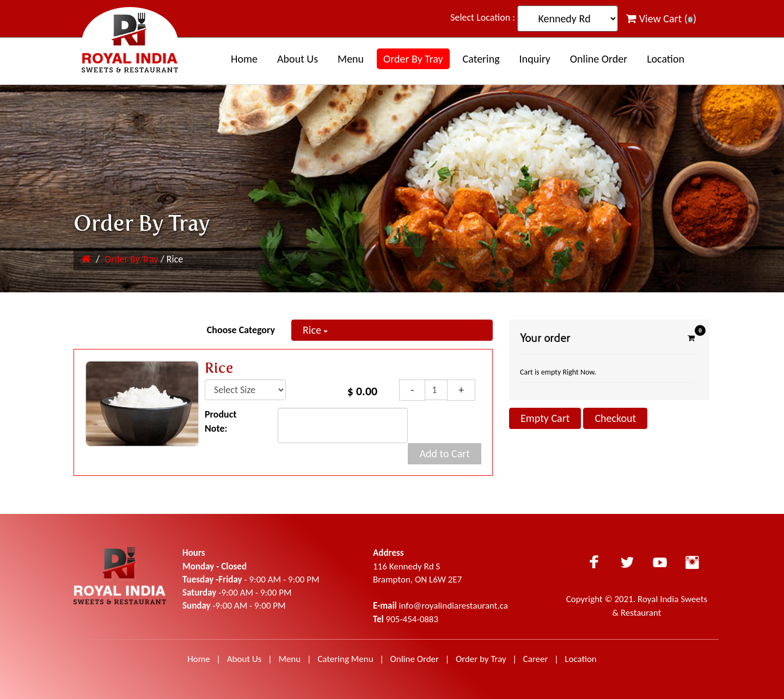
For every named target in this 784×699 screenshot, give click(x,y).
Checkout (615, 418)
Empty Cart (545, 418)
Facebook (595, 562)
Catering (481, 59)
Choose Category (241, 330)
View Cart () (661, 19)
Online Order (599, 59)
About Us (244, 659)
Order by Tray (481, 659)
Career (537, 659)
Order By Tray (413, 59)
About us (298, 59)
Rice (315, 330)
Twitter (627, 562)
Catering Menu (345, 659)
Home (244, 59)
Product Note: (221, 421)
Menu (351, 59)
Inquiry (535, 59)
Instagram (693, 562)
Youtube (660, 562)
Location (666, 59)
